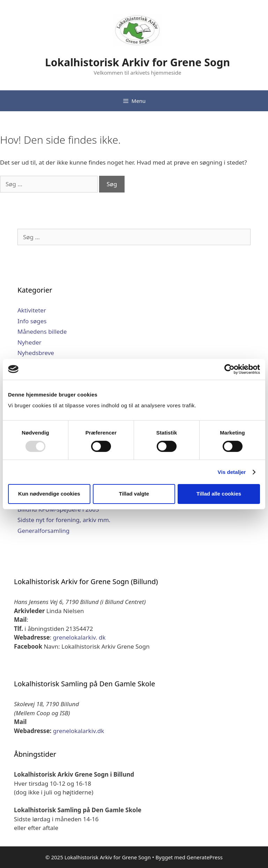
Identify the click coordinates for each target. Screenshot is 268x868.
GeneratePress (205, 857)
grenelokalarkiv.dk (79, 731)
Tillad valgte (134, 494)
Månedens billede (42, 331)
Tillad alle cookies (219, 494)
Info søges (32, 321)
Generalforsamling (43, 531)
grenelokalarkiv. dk (79, 637)
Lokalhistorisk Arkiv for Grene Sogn (137, 62)
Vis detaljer (232, 472)
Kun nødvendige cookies (49, 494)
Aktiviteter (32, 310)
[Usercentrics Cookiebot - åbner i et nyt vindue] (229, 369)
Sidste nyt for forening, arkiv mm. (64, 520)
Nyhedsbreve (36, 353)
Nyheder (29, 342)
